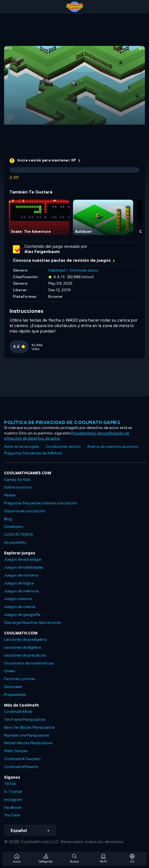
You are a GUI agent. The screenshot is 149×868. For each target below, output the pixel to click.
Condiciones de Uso (63, 447)
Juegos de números (21, 575)
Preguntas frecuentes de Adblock (33, 453)
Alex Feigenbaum (42, 252)
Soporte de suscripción (25, 511)
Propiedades (15, 695)
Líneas (10, 671)
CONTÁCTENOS (19, 535)
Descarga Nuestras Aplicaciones (33, 623)
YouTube (12, 815)
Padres (10, 495)
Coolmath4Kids (18, 712)
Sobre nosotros (18, 487)
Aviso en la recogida (22, 447)
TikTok (10, 784)
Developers (14, 527)
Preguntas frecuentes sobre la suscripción (41, 503)
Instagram (13, 800)
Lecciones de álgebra (23, 647)
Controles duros (84, 270)
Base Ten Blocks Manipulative (29, 727)
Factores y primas (20, 679)
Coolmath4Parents (21, 767)
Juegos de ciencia (20, 607)
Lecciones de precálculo (25, 655)
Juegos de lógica (19, 583)
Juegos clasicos (18, 599)
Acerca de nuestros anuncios (113, 447)
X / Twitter (13, 792)
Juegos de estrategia (23, 559)
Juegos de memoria (21, 591)
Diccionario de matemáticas (29, 663)
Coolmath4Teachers (22, 759)
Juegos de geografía (22, 615)
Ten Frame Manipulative (25, 720)
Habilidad (57, 270)
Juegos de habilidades (24, 567)
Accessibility (15, 542)
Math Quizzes (16, 751)
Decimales (13, 687)
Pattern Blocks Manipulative (28, 743)
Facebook (13, 807)
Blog (8, 519)
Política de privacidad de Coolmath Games (62, 422)
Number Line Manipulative (27, 735)
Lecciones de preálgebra (25, 639)
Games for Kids (17, 480)
